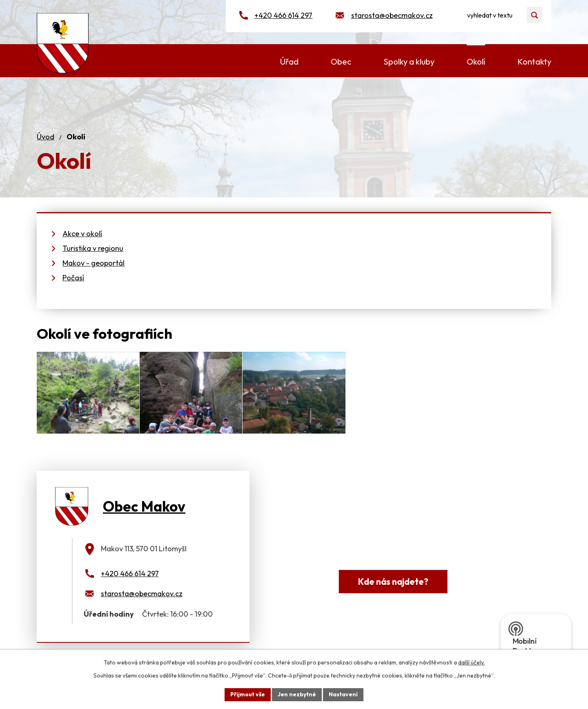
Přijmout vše (248, 694)
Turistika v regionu (93, 248)
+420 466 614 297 (283, 15)
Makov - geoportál (94, 263)
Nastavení (343, 694)
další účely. (471, 662)
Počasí (73, 278)
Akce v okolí (82, 234)
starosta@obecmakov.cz (392, 15)
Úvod (46, 137)
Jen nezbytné (297, 694)
